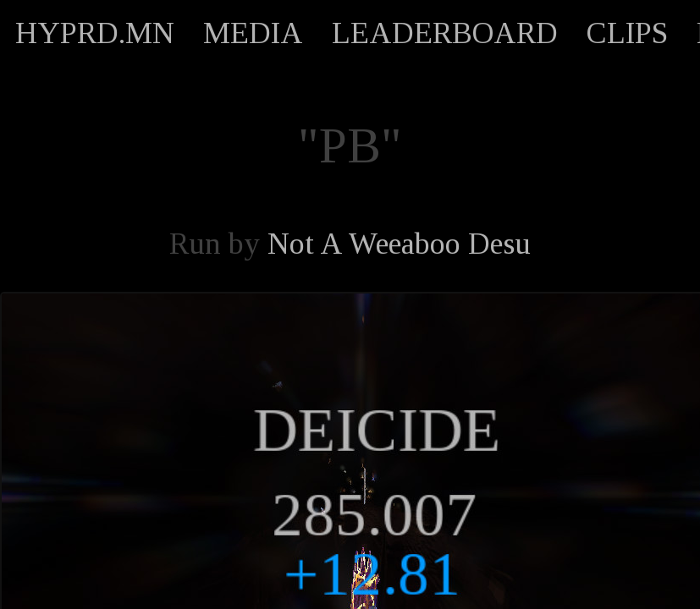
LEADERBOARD (445, 33)
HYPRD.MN (95, 33)
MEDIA (253, 33)
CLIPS (627, 33)
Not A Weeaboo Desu (399, 244)
